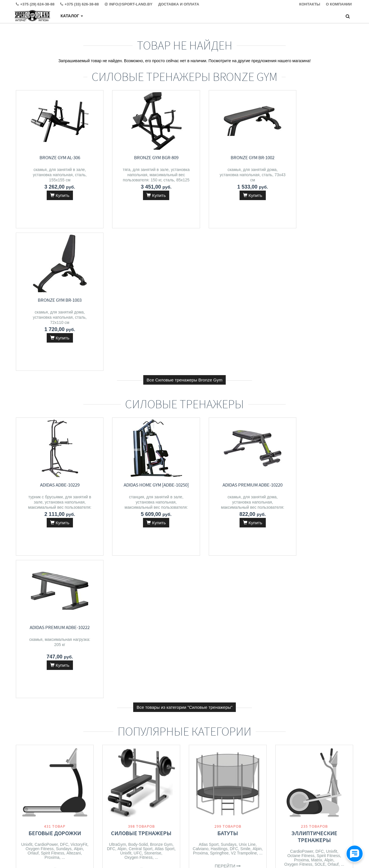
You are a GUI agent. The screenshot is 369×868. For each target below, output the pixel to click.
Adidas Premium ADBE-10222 (314, 342)
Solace (132, 709)
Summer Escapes (328, 703)
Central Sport (140, 564)
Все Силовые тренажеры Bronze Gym (185, 237)
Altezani (74, 568)
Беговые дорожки (55, 548)
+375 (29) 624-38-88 (222, 798)
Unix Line (247, 559)
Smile (245, 564)
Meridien (116, 704)
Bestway (303, 703)
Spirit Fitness (53, 568)
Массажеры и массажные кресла (141, 685)
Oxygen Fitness (40, 564)
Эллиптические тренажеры (314, 551)
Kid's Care (243, 717)
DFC (64, 559)
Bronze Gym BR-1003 (314, 157)
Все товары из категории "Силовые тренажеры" (185, 422)
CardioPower (46, 559)
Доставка (110, 803)
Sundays (64, 564)
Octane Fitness (301, 571)
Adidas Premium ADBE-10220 (228, 342)
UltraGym (117, 559)
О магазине (112, 815)
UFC (138, 568)
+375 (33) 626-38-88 (222, 803)
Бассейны (314, 692)
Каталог (72, 16)
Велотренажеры (55, 692)
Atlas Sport (165, 564)
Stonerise (153, 568)
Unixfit (27, 559)
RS (258, 717)
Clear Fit (79, 712)
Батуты (228, 548)
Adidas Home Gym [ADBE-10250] (141, 342)
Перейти (55, 585)
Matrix (317, 575)
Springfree (220, 568)
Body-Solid (138, 559)
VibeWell (149, 709)
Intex (289, 703)
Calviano (201, 564)
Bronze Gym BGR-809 (141, 157)
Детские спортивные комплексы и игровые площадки (228, 699)
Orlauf (33, 568)
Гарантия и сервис (118, 809)
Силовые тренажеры (141, 548)
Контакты (110, 798)
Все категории (185, 755)
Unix (148, 704)
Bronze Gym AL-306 (55, 157)
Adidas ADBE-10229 (55, 342)
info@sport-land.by (221, 809)
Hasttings (219, 564)
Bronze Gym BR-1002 (228, 157)
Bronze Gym (161, 559)
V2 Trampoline (244, 568)
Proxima (52, 572)
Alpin (78, 564)
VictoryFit (79, 559)
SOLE (320, 579)
